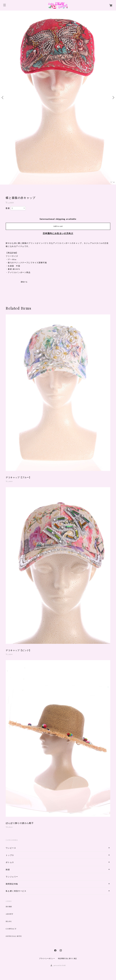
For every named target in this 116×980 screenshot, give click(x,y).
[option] (58, 98)
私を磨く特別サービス (16, 891)
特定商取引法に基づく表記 (67, 958)
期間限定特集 (12, 884)
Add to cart (58, 226)
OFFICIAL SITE (14, 936)
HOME (9, 906)
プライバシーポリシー (47, 958)
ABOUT (9, 914)
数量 (8, 208)
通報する (24, 282)
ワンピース (11, 848)
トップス (10, 855)
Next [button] (113, 98)
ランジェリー (12, 877)
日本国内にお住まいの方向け (58, 233)
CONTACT (11, 929)
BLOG (9, 921)
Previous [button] (3, 98)
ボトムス (10, 862)
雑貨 (8, 870)
